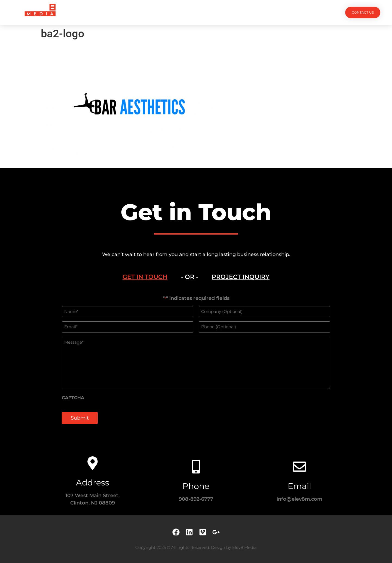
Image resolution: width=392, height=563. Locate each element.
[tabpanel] (196, 363)
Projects (137, 12)
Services (167, 12)
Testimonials (223, 12)
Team (193, 12)
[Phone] (196, 467)
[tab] (145, 277)
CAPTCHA (73, 398)
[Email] (299, 467)
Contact (256, 12)
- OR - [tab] (190, 277)
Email (299, 486)
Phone (196, 486)
